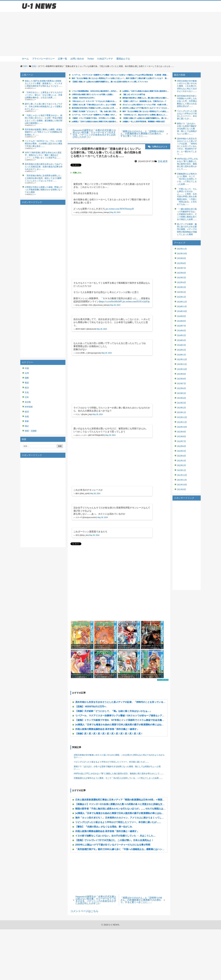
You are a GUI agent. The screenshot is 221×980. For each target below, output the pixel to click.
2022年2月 (181, 465)
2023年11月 (182, 364)
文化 (27, 392)
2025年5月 (181, 278)
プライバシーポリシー (43, 59)
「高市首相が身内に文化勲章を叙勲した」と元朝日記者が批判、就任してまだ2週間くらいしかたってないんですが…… (44, 178)
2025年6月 (181, 273)
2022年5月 (181, 451)
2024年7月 (181, 326)
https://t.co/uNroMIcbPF (111, 301)
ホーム (25, 59)
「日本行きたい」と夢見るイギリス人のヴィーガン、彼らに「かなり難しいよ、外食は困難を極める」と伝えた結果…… (44, 95)
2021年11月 (182, 480)
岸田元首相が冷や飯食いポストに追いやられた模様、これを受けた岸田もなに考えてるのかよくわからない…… (119, 756)
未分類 (28, 402)
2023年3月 (181, 403)
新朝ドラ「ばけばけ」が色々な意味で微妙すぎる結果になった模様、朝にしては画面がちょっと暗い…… (117, 768)
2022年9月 (181, 432)
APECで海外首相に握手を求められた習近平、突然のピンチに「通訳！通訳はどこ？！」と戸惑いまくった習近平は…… (43, 155)
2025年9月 (181, 258)
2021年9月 (181, 490)
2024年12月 (182, 302)
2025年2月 (181, 292)
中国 (27, 368)
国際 (27, 378)
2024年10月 (182, 311)
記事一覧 (63, 59)
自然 (27, 417)
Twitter (91, 59)
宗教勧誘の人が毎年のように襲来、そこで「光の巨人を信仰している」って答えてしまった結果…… (118, 778)
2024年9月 (181, 316)
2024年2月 (181, 350)
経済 (27, 412)
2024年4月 (181, 340)
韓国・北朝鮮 (31, 431)
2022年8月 (181, 437)
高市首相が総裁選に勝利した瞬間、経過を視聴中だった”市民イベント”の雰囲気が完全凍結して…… (44, 132)
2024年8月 (181, 321)
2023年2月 (181, 408)
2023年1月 (181, 412)
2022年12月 (182, 417)
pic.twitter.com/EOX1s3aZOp (136, 301)
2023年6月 (181, 388)
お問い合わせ (77, 59)
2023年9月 (181, 374)
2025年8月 (181, 263)
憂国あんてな (123, 59)
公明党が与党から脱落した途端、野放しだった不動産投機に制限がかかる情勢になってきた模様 (44, 190)
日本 (27, 397)
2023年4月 (181, 398)
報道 (27, 383)
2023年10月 (182, 369)
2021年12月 (182, 475)
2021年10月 (182, 485)
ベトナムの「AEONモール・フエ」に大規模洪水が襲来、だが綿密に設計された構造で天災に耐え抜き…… (44, 144)
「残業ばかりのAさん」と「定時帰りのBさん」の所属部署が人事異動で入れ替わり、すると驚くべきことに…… (142, 134)
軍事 (27, 421)
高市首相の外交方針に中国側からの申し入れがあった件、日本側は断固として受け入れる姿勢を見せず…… (187, 101)
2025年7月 (181, 268)
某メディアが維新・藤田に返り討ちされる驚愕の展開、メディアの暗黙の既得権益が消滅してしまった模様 (187, 229)
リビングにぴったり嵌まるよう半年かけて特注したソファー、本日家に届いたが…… (111, 762)
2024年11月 (182, 307)
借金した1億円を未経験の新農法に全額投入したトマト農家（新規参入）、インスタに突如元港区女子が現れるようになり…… (44, 83)
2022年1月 (181, 470)
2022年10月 (182, 427)
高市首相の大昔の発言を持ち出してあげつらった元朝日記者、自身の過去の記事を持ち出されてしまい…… (44, 167)
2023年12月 (182, 360)
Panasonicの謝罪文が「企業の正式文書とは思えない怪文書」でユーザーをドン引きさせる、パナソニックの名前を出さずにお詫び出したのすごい (94, 134)
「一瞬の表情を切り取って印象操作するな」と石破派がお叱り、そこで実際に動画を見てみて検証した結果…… (187, 214)
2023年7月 (181, 384)
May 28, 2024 (115, 212)
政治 (27, 388)
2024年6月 (181, 331)
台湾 (27, 373)
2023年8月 (181, 379)
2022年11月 (182, 422)
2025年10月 (182, 254)
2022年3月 (181, 461)
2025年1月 (181, 297)
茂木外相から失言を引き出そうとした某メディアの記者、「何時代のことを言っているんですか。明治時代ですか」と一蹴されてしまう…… (187, 146)
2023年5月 (181, 393)
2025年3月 (181, 287)
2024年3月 (181, 345)
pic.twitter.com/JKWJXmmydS (120, 209)
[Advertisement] (111, 34)
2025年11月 (182, 249)
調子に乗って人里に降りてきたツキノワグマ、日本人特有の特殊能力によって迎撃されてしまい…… (44, 107)
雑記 (27, 426)
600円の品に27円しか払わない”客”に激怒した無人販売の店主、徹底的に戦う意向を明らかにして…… (119, 774)
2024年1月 (181, 355)
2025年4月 (181, 282)
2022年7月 (181, 441)
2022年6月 (181, 446)
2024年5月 (181, 335)
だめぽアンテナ (105, 59)
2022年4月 (181, 456)
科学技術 (29, 407)
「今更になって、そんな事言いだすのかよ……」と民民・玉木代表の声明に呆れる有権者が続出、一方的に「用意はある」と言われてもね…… (187, 197)
